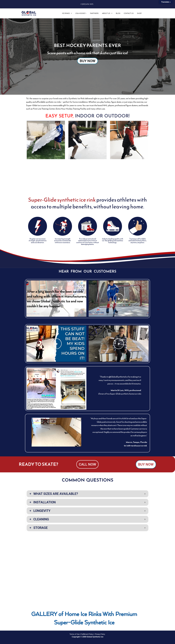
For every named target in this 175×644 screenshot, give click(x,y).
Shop (139, 13)
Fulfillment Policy (87, 634)
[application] (71, 13)
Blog (118, 13)
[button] (56, 299)
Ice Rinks (67, 13)
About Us (107, 13)
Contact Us (129, 13)
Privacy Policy (100, 634)
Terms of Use (75, 634)
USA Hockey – (81, 13)
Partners (94, 13)
